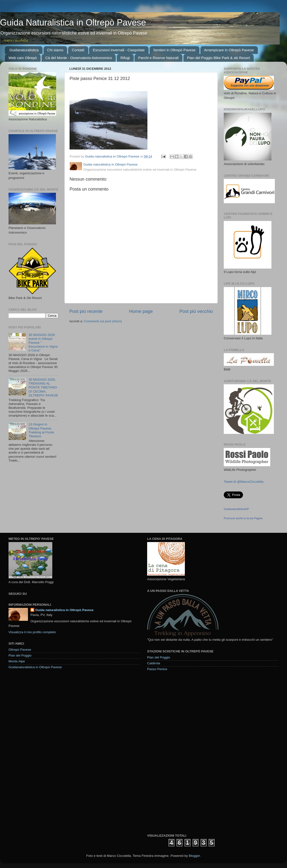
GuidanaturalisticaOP (236, 509)
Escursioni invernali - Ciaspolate (119, 50)
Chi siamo (55, 50)
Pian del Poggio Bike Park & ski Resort (218, 58)
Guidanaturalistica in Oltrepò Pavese (35, 667)
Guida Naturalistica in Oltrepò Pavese (73, 22)
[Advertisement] (165, 752)
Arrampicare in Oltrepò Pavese (229, 50)
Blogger (194, 856)
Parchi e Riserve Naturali (158, 58)
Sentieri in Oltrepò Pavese (174, 50)
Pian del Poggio (20, 655)
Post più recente (86, 311)
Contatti (78, 50)
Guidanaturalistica (24, 50)
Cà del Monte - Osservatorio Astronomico (79, 58)
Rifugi (125, 58)
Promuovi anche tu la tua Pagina (243, 518)
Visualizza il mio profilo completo (32, 632)
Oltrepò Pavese (20, 650)
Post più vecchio (196, 311)
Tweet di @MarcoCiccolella (244, 482)
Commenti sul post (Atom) (103, 321)
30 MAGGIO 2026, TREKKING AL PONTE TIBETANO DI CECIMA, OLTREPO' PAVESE (43, 387)
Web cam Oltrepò (23, 58)
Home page (141, 311)
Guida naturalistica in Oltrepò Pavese (64, 610)
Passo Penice (157, 669)
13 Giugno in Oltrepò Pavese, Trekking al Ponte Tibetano (41, 430)
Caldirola (154, 663)
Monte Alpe (17, 661)
